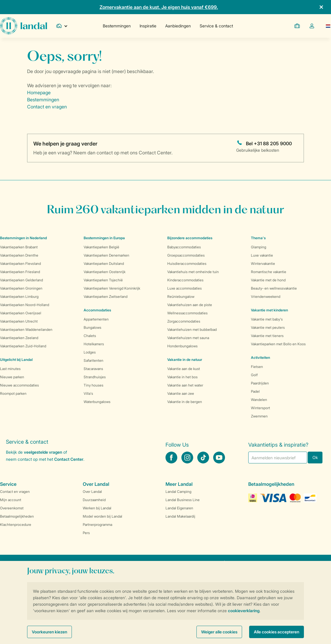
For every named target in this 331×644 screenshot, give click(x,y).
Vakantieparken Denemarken (106, 255)
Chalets (90, 336)
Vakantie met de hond (268, 280)
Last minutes (10, 369)
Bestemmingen (117, 26)
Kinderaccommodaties (185, 280)
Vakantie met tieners (267, 336)
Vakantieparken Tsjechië (103, 280)
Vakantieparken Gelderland (21, 280)
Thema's (258, 238)
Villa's (88, 393)
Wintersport (260, 408)
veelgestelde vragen (43, 452)
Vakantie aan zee (181, 393)
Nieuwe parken (12, 377)
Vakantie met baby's (267, 319)
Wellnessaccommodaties (187, 313)
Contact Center (69, 459)
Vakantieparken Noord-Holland (25, 305)
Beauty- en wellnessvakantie (274, 288)
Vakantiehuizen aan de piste (190, 305)
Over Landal (92, 492)
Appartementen (96, 319)
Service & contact (216, 26)
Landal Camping (178, 492)
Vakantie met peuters (268, 327)
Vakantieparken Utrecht (19, 321)
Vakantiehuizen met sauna (188, 338)
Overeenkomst (12, 508)
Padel (255, 391)
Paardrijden (260, 383)
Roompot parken (13, 393)
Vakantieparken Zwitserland (106, 297)
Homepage (39, 93)
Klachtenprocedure (16, 525)
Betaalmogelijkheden (17, 516)
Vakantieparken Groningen (21, 288)
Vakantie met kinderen (269, 310)
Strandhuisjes (95, 377)
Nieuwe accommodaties (19, 385)
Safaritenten (93, 360)
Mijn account (11, 500)
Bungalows (92, 327)
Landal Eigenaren (179, 508)
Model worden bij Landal (102, 516)
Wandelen (259, 400)
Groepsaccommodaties (186, 255)
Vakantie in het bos (182, 377)
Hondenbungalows (182, 346)
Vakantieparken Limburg (19, 297)
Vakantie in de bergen (185, 402)
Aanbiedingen (178, 26)
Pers (86, 533)
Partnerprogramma (97, 525)
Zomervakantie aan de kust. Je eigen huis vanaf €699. (159, 7)
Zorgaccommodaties (184, 321)
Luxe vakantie (262, 255)
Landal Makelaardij (180, 516)
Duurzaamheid (94, 500)
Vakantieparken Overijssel (21, 313)
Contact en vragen (47, 107)
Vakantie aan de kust (184, 369)
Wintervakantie (263, 264)
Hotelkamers (94, 344)
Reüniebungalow (181, 297)
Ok (315, 457)
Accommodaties (97, 310)
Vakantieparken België (101, 247)
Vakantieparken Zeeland (19, 338)
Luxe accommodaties (184, 288)
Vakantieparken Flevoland (20, 264)
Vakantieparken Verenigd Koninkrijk (112, 288)
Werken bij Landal (97, 508)
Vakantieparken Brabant (19, 247)
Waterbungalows (97, 402)
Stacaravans (93, 369)
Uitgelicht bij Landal (16, 360)
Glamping (259, 247)
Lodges (90, 352)
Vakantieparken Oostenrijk (105, 272)
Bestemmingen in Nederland (23, 238)
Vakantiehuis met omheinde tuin (193, 272)
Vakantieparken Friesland (20, 272)
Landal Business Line (183, 500)
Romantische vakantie (269, 272)
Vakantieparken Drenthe (19, 255)
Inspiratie (148, 26)
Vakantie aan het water (185, 385)
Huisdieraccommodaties (187, 264)
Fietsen (257, 367)
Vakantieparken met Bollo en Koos (278, 344)
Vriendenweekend (266, 297)
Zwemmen (259, 416)
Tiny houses (93, 385)
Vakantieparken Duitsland (104, 264)
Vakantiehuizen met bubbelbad (192, 330)
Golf (254, 375)
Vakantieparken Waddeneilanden (26, 330)
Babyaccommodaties (184, 247)
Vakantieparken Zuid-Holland (23, 346)
